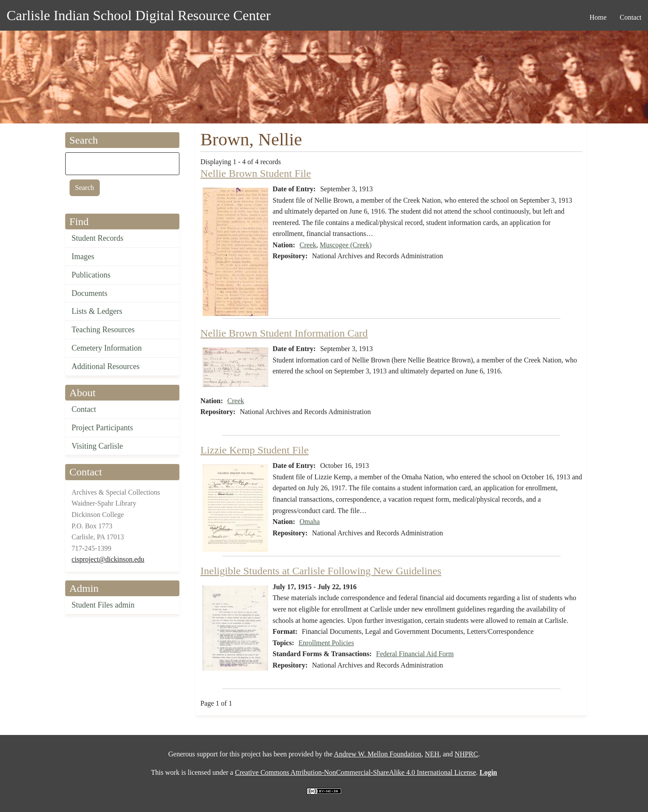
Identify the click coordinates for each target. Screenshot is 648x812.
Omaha (310, 522)
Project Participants (102, 428)
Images (83, 257)
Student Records (98, 238)
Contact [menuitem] (630, 17)
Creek (308, 245)
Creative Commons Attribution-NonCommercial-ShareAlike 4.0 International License (356, 772)
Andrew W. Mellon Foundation (378, 754)
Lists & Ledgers (97, 311)
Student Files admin (103, 605)
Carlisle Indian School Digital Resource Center (138, 15)
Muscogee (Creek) (346, 245)
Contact (84, 409)
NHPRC (466, 754)
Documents (90, 293)
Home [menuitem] (598, 17)
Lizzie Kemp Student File (254, 450)
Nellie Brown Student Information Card (284, 333)
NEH (432, 754)
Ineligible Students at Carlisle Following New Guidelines (321, 571)
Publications (91, 275)
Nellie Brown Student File (256, 173)
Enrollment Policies (326, 643)
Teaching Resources (103, 330)
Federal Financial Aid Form (415, 654)
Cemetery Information (107, 348)
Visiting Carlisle (97, 446)
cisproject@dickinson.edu (108, 559)
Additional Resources (106, 366)
